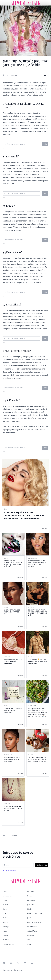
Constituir (31, 935)
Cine (4, 913)
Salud (29, 944)
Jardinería (31, 905)
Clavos (5, 909)
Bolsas (5, 918)
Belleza (5, 905)
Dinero (5, 922)
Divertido (6, 940)
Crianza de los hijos (35, 922)
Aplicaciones (7, 896)
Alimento (14, 75)
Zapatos (6, 935)
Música (30, 909)
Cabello (5, 900)
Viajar (5, 891)
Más (45, 144)
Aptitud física (32, 931)
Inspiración (31, 900)
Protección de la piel (35, 913)
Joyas (29, 918)
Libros (29, 896)
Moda (5, 931)
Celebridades (32, 927)
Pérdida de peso (9, 944)
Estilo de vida (42, 865)
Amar (29, 940)
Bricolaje (6, 927)
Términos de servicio (10, 870)
